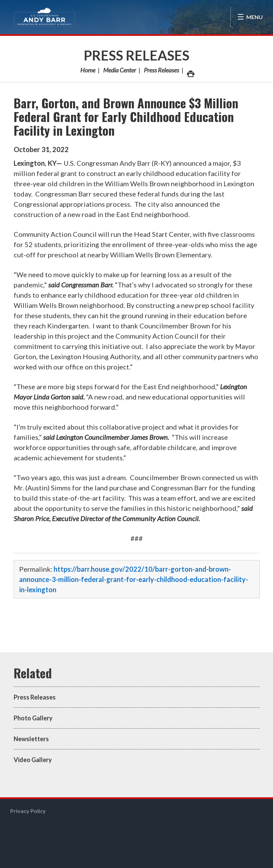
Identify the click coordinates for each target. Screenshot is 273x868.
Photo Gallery (33, 718)
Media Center (120, 70)
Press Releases (136, 55)
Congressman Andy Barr (44, 17)
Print (190, 72)
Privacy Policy (28, 811)
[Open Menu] (250, 17)
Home (88, 70)
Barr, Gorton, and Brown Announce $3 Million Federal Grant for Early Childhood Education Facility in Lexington (126, 116)
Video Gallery (33, 760)
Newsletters (31, 739)
